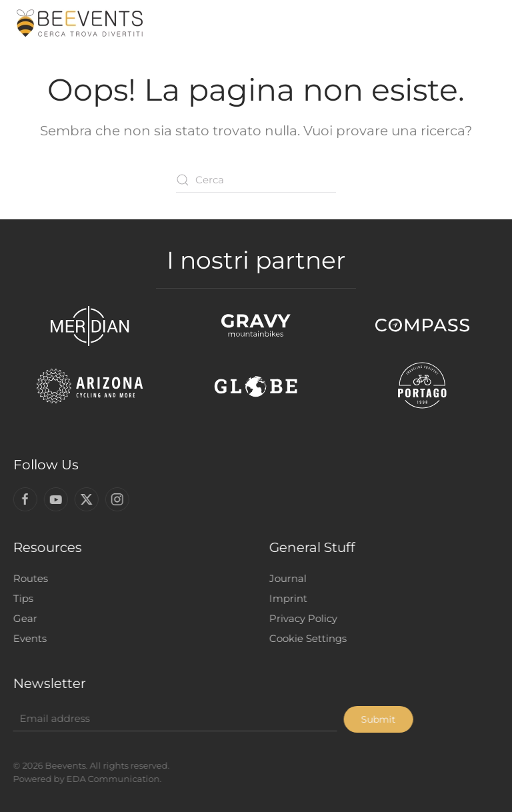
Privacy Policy (302, 618)
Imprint (287, 598)
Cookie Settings (307, 638)
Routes (29, 578)
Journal (287, 578)
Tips (22, 598)
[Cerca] (256, 180)
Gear (24, 618)
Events (29, 638)
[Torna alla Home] (80, 23)
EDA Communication (112, 779)
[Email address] (174, 719)
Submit (377, 719)
